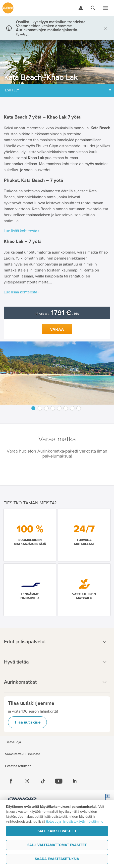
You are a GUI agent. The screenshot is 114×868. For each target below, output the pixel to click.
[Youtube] (59, 781)
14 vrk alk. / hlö (57, 314)
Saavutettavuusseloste (23, 754)
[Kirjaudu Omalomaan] (81, 8)
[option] (57, 373)
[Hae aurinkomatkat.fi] (93, 8)
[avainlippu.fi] (107, 800)
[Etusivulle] (8, 8)
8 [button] (79, 408)
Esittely (12, 90)
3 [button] (46, 408)
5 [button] (59, 408)
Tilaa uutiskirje (27, 722)
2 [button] (40, 408)
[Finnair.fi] (22, 800)
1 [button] (33, 408)
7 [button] (72, 408)
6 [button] (66, 408)
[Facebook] (11, 781)
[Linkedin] (75, 781)
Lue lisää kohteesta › (22, 231)
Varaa (57, 329)
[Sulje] (105, 28)
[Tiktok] (43, 781)
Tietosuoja (13, 742)
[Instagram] (27, 781)
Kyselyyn (23, 34)
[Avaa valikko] (106, 8)
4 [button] (53, 408)
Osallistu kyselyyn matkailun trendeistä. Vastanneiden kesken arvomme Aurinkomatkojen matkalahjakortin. (51, 26)
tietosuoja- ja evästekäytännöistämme (75, 822)
